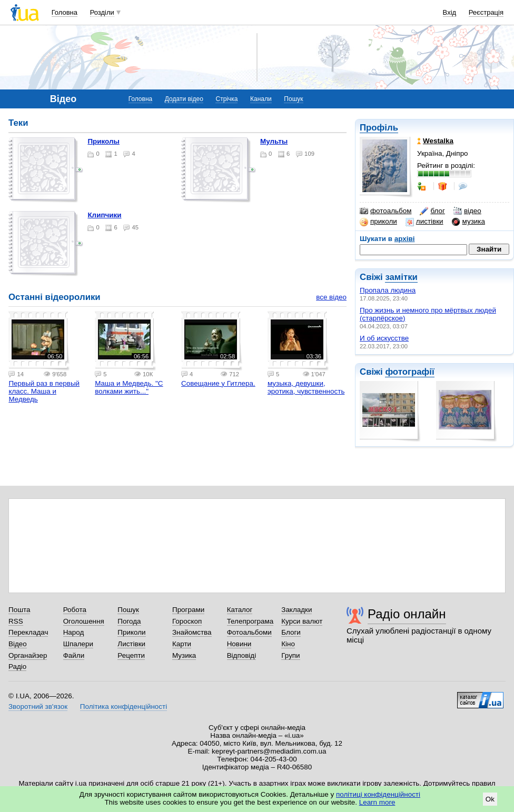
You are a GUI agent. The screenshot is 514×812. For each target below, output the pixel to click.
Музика (184, 655)
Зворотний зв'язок (38, 706)
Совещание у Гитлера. (218, 383)
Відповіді (242, 655)
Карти (182, 644)
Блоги (291, 632)
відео (467, 211)
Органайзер (28, 655)
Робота (75, 610)
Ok (490, 799)
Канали (261, 99)
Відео (18, 644)
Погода (129, 621)
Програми (188, 610)
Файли (74, 655)
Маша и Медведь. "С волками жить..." (129, 387)
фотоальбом (385, 211)
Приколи (131, 632)
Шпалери (78, 644)
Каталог (240, 610)
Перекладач (28, 632)
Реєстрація (486, 12)
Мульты (274, 141)
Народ (74, 632)
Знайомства (192, 632)
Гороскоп (187, 621)
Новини (239, 644)
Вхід (450, 12)
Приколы (103, 141)
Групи (290, 655)
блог (432, 211)
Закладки (296, 610)
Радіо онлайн (407, 614)
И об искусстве (384, 338)
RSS (16, 621)
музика (468, 222)
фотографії (409, 372)
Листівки (131, 644)
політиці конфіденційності (378, 794)
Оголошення (84, 621)
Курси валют (302, 621)
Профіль (379, 128)
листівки (424, 222)
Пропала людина (388, 290)
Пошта (19, 610)
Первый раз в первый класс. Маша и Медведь (44, 391)
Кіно (288, 644)
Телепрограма (250, 621)
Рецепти (131, 655)
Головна (65, 12)
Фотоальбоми (249, 632)
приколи (378, 222)
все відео (331, 297)
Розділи (102, 12)
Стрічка (226, 99)
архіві (405, 239)
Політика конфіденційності (123, 706)
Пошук (293, 99)
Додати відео (184, 99)
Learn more (377, 802)
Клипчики (104, 215)
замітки (401, 277)
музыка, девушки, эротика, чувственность (306, 387)
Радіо (17, 666)
